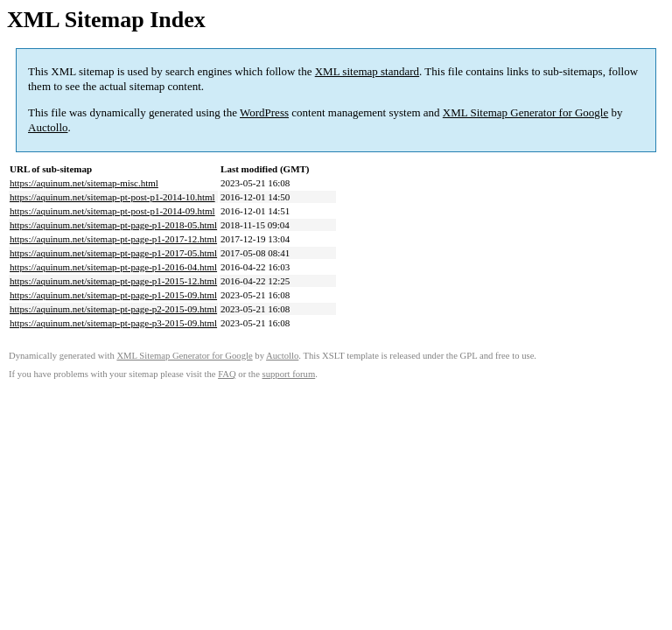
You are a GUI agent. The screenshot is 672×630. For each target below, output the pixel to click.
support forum (289, 374)
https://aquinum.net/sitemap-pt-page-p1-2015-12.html (113, 281)
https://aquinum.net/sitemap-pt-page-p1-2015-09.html (113, 295)
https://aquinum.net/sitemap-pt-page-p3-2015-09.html (113, 323)
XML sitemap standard (367, 71)
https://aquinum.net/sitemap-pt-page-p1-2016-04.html (113, 267)
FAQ (227, 374)
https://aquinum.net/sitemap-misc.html (84, 183)
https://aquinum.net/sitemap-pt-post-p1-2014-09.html (112, 211)
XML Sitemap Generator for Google (525, 112)
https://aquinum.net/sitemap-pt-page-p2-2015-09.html (113, 309)
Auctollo (48, 127)
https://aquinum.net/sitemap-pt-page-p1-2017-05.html (113, 253)
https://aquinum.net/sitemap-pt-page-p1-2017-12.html (113, 239)
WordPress (264, 112)
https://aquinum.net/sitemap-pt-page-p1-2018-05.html (113, 225)
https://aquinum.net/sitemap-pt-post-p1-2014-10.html (112, 197)
